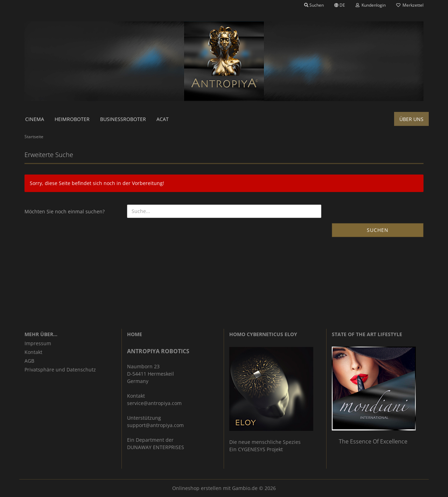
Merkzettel (410, 5)
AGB (29, 361)
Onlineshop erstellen (197, 488)
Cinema (35, 119)
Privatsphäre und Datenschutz (60, 370)
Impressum (38, 343)
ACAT (163, 119)
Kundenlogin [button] (371, 5)
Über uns (411, 119)
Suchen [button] (314, 5)
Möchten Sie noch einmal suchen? (65, 211)
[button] (340, 5)
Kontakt (33, 352)
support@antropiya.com (155, 425)
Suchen (378, 230)
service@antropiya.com (154, 403)
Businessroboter (123, 119)
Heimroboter (72, 119)
